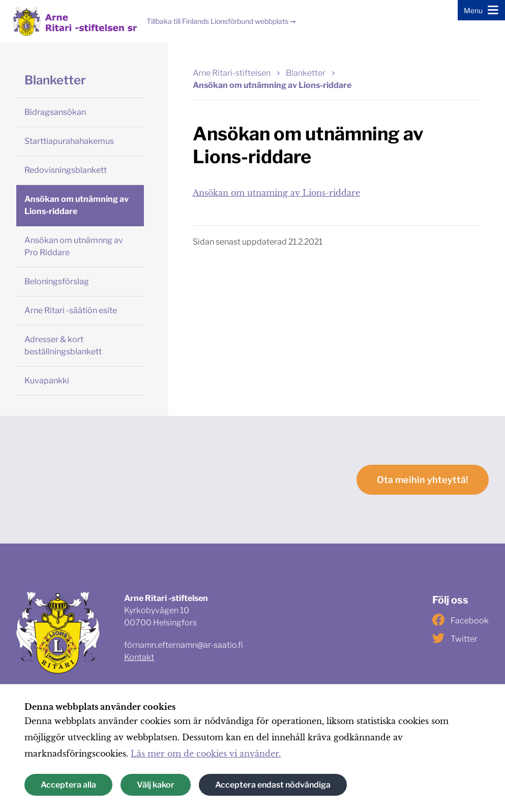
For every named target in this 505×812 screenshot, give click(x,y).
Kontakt (139, 657)
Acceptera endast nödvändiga (273, 785)
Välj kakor (156, 785)
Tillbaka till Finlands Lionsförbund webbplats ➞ (221, 21)
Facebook (461, 620)
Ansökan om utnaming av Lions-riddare (276, 193)
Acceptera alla (68, 785)
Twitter (455, 638)
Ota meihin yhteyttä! (423, 480)
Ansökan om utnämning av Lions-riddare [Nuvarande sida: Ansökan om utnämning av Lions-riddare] (272, 85)
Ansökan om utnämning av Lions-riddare (77, 205)
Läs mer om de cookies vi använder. (206, 754)
